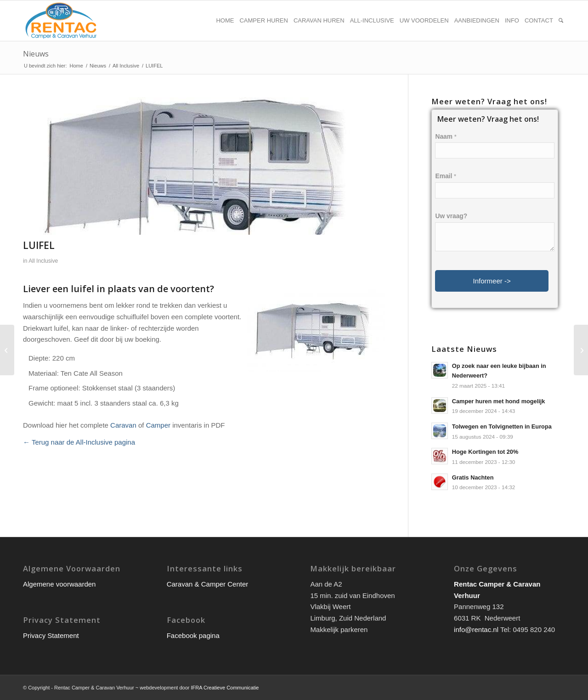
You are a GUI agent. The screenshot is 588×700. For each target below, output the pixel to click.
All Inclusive (43, 261)
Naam (446, 137)
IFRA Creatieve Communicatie (225, 688)
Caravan (123, 425)
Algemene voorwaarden (59, 584)
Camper (158, 425)
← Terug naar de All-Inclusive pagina (79, 442)
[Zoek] (561, 21)
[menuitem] (225, 21)
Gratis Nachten (473, 477)
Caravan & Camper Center (208, 584)
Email (446, 176)
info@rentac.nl (476, 629)
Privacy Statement (51, 635)
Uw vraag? (451, 216)
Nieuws (36, 54)
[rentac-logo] (61, 21)
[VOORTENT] (581, 350)
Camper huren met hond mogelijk (499, 401)
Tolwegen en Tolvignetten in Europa (502, 426)
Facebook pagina (193, 635)
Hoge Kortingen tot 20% (485, 452)
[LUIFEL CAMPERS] (7, 350)
